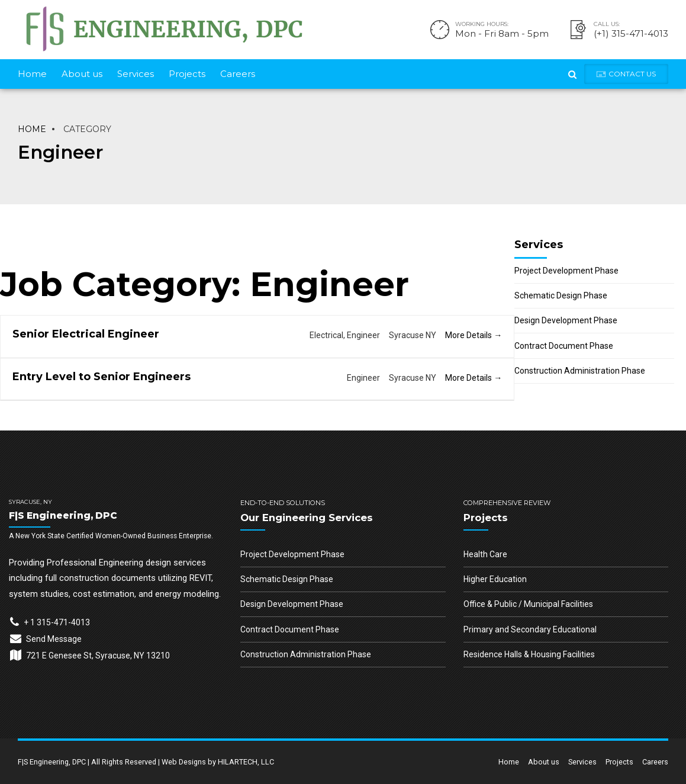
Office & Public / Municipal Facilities (528, 604)
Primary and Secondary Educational (530, 629)
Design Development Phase (566, 320)
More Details (474, 335)
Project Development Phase (566, 271)
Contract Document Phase (564, 346)
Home (32, 74)
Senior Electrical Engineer (86, 334)
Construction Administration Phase (580, 371)
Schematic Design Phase (561, 295)
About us (82, 74)
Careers (238, 74)
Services (136, 74)
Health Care (485, 554)
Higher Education (495, 579)
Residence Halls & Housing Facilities (529, 654)
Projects (187, 74)
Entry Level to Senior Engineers (102, 377)
